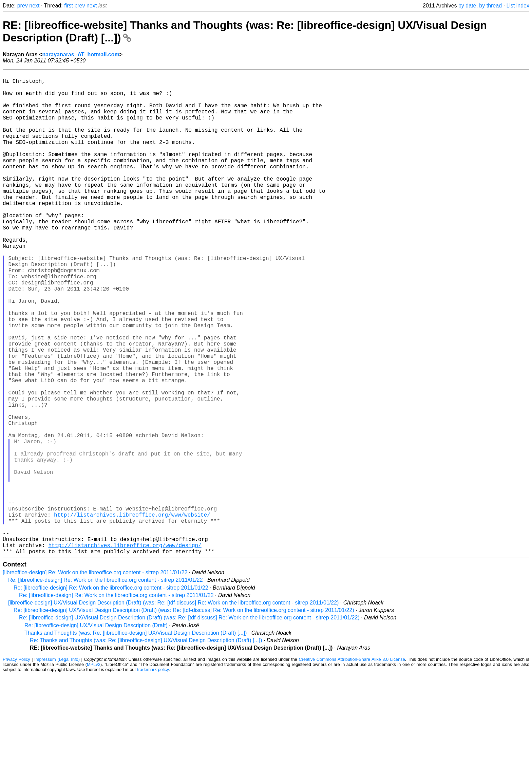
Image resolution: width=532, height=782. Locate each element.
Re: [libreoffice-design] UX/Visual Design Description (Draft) (96, 733)
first (69, 6)
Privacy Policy (16, 767)
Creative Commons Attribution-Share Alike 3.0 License (352, 767)
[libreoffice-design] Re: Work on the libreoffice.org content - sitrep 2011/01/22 (95, 680)
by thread (490, 6)
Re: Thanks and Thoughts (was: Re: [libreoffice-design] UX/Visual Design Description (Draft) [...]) (146, 748)
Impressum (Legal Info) (57, 767)
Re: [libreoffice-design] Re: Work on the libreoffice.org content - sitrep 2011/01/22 (106, 687)
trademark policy (153, 777)
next (34, 6)
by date (467, 6)
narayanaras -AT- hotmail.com (81, 54)
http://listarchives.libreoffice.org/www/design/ (125, 651)
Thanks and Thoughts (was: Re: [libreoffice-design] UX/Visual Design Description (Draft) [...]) (136, 740)
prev (23, 6)
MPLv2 (94, 772)
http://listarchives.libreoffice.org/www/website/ (132, 614)
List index (518, 6)
